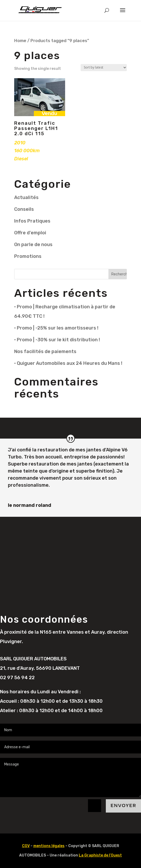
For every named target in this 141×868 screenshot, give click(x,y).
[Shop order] (104, 68)
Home (20, 41)
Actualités (26, 197)
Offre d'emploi (30, 233)
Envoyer (123, 806)
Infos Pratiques (32, 221)
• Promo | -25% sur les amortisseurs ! (56, 328)
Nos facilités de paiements (45, 351)
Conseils (24, 209)
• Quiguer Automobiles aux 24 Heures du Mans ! (68, 363)
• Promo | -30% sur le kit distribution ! (57, 340)
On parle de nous (33, 245)
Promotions (28, 256)
